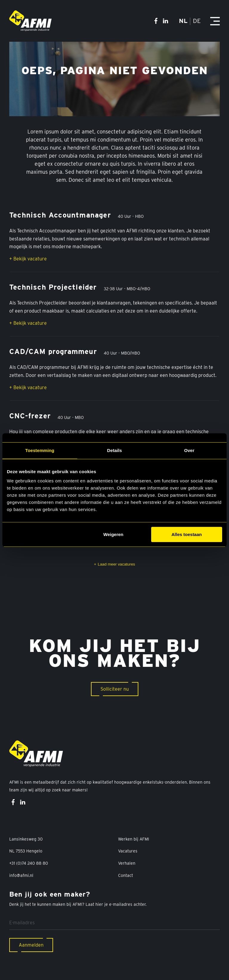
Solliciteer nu (115, 689)
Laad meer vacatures (116, 564)
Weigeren (113, 534)
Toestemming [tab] (40, 450)
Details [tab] (114, 450)
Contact (126, 875)
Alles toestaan (187, 534)
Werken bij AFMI (134, 839)
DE (196, 21)
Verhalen (127, 863)
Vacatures (128, 851)
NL (183, 21)
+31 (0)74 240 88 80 (29, 863)
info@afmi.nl (21, 875)
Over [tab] (189, 450)
